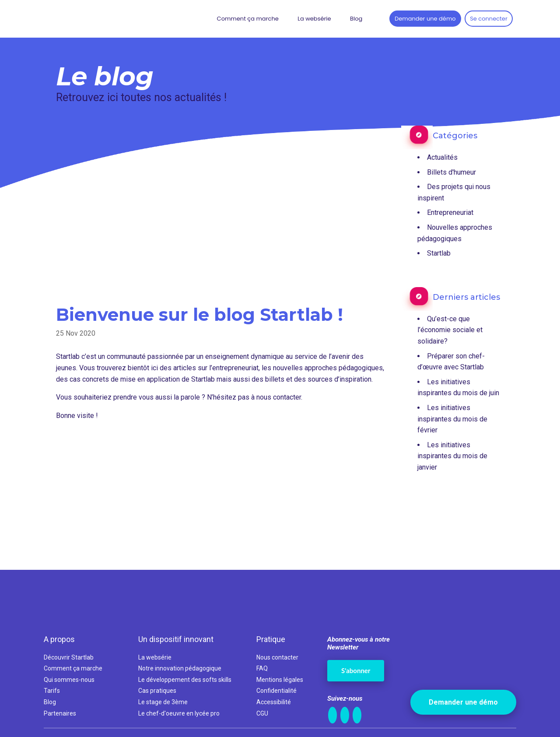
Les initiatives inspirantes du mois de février (452, 419)
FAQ (262, 668)
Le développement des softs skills (185, 680)
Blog (356, 19)
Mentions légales (280, 680)
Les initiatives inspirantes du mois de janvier (452, 456)
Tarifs (52, 691)
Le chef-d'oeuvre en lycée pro (179, 713)
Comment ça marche (248, 19)
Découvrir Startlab (69, 657)
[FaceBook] (345, 715)
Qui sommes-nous (69, 680)
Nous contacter (277, 657)
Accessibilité (274, 702)
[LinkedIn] (332, 715)
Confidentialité (276, 691)
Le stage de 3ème (163, 702)
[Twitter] (357, 715)
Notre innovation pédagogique (180, 668)
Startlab (439, 253)
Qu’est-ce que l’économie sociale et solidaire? (450, 330)
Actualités (442, 157)
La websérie (314, 19)
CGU (262, 713)
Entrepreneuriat (450, 212)
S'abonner (356, 670)
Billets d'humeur (451, 172)
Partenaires (60, 713)
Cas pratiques (157, 691)
